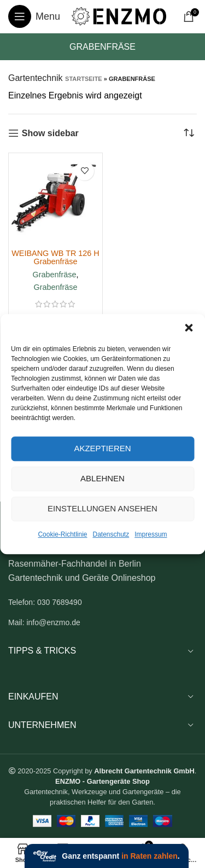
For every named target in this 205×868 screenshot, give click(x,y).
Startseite (84, 79)
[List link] (102, 602)
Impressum (151, 534)
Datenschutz (111, 534)
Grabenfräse (55, 275)
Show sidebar (50, 133)
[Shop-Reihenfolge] (189, 133)
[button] (189, 328)
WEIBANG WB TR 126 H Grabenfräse (55, 257)
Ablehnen (102, 478)
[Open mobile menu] (34, 16)
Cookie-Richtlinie (62, 534)
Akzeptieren (102, 448)
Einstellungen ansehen (102, 508)
